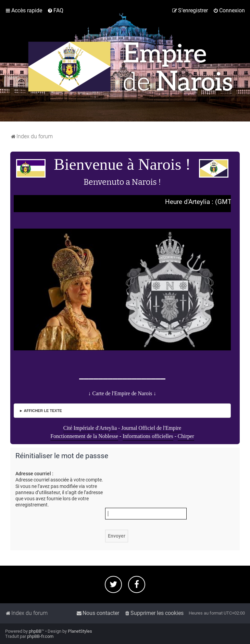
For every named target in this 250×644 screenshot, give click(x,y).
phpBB (35, 631)
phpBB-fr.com (40, 636)
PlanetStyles (80, 631)
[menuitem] (55, 11)
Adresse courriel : (34, 474)
